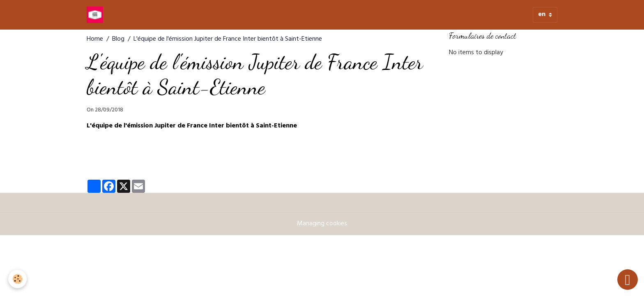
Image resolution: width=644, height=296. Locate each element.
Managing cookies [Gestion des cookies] (322, 224)
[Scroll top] (628, 280)
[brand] (97, 15)
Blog (118, 39)
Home (95, 39)
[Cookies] (17, 279)
